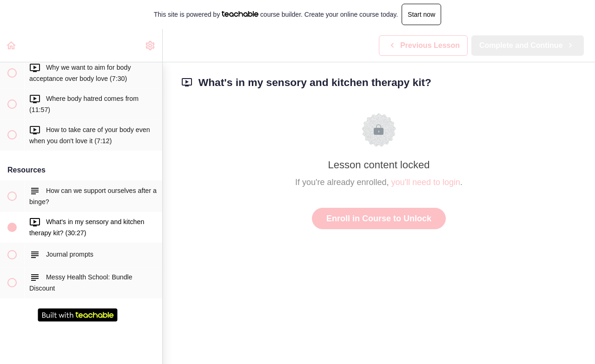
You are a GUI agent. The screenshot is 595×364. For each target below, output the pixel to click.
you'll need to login (426, 182)
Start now (421, 14)
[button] (12, 45)
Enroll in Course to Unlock (379, 218)
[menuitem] (151, 45)
